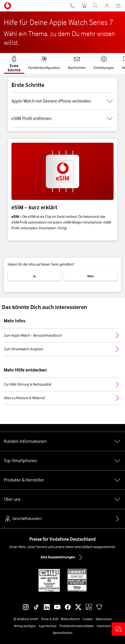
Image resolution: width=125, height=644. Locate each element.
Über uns (62, 499)
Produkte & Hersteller (62, 480)
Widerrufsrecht (70, 619)
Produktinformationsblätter (77, 626)
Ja (34, 276)
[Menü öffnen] (118, 6)
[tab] (14, 63)
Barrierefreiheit (63, 633)
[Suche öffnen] (95, 6)
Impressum (104, 626)
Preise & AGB (49, 619)
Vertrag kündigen (25, 626)
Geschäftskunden (23, 519)
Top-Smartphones (62, 461)
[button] (118, 629)
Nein (91, 276)
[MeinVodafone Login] (107, 6)
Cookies (88, 619)
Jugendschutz (48, 626)
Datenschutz (104, 619)
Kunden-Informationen (62, 441)
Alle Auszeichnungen (62, 557)
